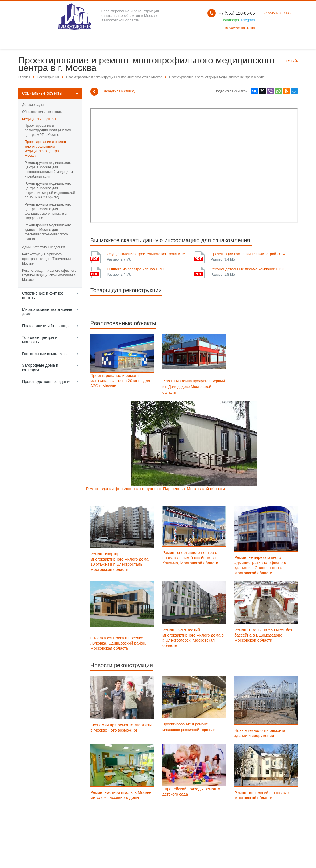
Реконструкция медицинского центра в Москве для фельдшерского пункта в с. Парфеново (48, 211)
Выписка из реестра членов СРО (135, 269)
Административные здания (43, 247)
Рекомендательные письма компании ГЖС (247, 269)
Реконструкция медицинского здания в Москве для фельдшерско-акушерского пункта (48, 232)
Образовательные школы (42, 112)
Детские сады (33, 105)
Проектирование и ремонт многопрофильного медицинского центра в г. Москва (45, 149)
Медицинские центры (39, 119)
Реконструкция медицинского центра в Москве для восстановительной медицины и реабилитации (49, 170)
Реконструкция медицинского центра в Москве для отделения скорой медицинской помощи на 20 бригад (50, 190)
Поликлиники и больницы (46, 326)
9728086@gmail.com (240, 28)
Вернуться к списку (113, 92)
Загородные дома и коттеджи (40, 368)
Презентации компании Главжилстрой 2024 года (252, 254)
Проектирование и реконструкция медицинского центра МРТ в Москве (48, 130)
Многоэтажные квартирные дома (47, 312)
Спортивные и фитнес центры (43, 295)
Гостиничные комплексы (45, 354)
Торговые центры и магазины (40, 340)
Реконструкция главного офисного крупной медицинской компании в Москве (49, 275)
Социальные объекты (42, 93)
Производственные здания (47, 382)
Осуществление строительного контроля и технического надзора (148, 254)
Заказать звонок (277, 13)
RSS (292, 61)
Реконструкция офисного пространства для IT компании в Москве (48, 259)
